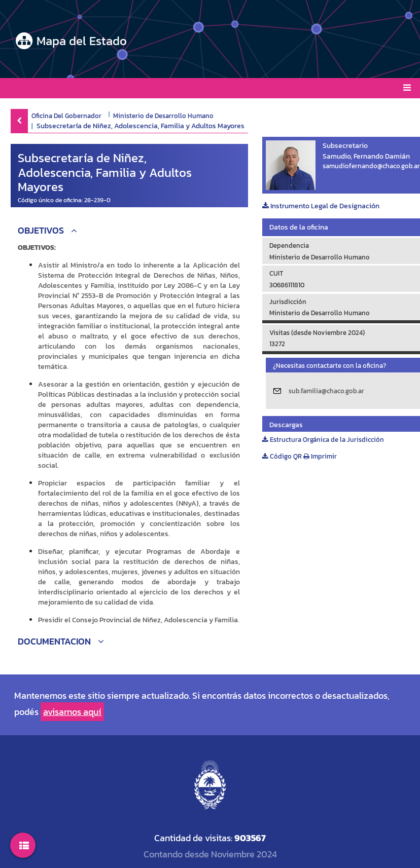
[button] (129, 232)
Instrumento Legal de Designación (321, 206)
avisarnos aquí (72, 712)
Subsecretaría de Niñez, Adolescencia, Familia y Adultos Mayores (141, 126)
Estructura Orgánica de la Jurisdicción (323, 440)
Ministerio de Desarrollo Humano (163, 116)
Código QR (282, 456)
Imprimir (320, 456)
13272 (277, 344)
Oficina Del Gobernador (66, 116)
